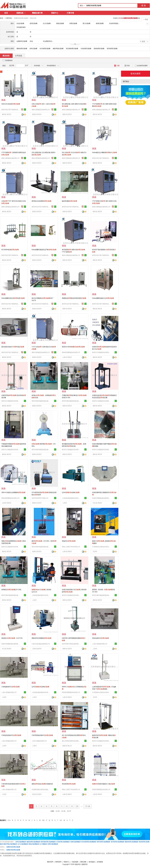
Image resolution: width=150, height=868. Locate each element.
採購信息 (21, 13)
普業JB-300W (73, 347)
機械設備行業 (37, 13)
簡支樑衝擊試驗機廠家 (89, 842)
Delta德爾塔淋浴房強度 (13, 298)
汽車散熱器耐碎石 (11, 735)
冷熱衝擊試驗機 (86, 48)
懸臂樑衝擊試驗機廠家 (48, 842)
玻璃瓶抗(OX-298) (11, 589)
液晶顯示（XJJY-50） (12, 638)
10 (77, 806)
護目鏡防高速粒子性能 (13, 347)
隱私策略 (83, 862)
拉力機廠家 (43, 844)
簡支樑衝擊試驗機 (72, 48)
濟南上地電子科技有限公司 (71, 547)
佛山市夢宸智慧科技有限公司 (71, 741)
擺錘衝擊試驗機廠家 (132, 842)
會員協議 (92, 862)
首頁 (6, 13)
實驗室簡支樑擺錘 (41, 638)
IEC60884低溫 (10, 250)
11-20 (58, 811)
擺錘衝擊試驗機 (22, 48)
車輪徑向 (69, 541)
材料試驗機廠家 (21, 842)
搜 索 (144, 5)
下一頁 (88, 806)
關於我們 (50, 862)
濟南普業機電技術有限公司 (71, 352)
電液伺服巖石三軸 (103, 784)
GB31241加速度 (11, 104)
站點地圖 (75, 862)
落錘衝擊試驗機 (99, 48)
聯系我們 (58, 862)
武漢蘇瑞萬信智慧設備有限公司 (41, 789)
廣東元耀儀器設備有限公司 (41, 109)
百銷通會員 (9, 60)
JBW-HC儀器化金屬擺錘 (13, 492)
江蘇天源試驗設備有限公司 (41, 644)
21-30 (63, 811)
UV (61, 820)
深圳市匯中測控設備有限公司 (71, 644)
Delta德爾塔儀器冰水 (103, 298)
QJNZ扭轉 (71, 492)
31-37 (69, 811)
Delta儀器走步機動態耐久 (104, 152)
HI (29, 820)
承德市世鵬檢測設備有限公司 (102, 498)
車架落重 (69, 784)
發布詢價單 (136, 73)
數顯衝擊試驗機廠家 (33, 842)
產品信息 (6, 56)
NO (43, 820)
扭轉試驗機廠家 (76, 842)
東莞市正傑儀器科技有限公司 (102, 352)
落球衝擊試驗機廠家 (118, 842)
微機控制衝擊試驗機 (13, 847)
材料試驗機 (33, 48)
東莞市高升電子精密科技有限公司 (11, 109)
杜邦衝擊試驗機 (45, 48)
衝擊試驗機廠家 (53, 844)
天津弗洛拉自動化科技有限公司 (102, 547)
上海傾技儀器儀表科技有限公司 (71, 498)
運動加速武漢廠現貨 (42, 784)
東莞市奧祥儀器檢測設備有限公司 (41, 401)
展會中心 (55, 13)
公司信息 (19, 56)
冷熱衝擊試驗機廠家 (63, 842)
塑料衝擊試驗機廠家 (103, 842)
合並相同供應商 (141, 65)
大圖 (117, 65)
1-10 (52, 811)
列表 (127, 65)
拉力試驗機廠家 (23, 844)
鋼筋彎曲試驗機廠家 (10, 844)
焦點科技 (78, 864)
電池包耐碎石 (100, 638)
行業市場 (70, 13)
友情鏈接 (100, 862)
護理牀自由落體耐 (41, 201)
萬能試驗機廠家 (34, 844)
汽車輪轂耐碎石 (10, 687)
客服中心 (67, 862)
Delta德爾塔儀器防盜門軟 (44, 250)
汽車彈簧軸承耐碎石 (42, 735)
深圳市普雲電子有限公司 (40, 498)
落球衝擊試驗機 (112, 48)
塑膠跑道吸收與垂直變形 (74, 298)
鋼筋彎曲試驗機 (58, 48)
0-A (9, 820)
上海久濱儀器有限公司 (100, 644)
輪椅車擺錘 (69, 201)
